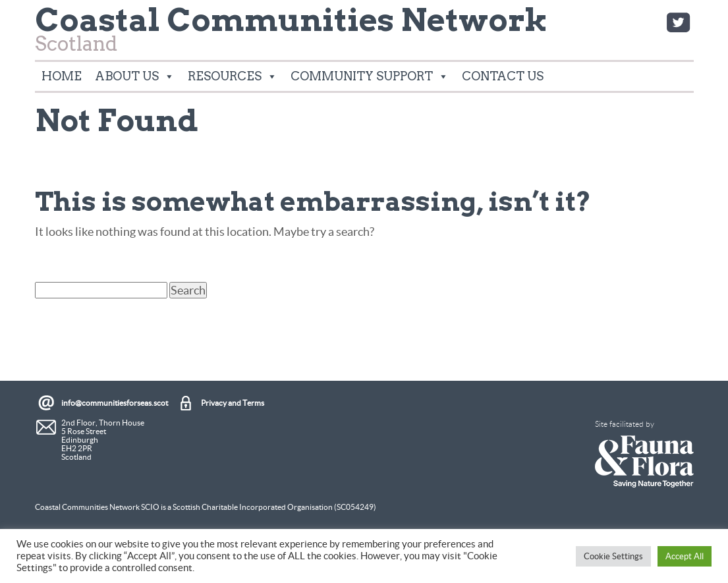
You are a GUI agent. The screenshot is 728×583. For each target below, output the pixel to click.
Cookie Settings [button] (613, 556)
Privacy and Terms (233, 403)
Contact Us (503, 76)
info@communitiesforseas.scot (115, 403)
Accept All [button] (685, 556)
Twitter (678, 22)
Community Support (370, 76)
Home (62, 76)
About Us (135, 76)
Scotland (291, 34)
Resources (233, 76)
